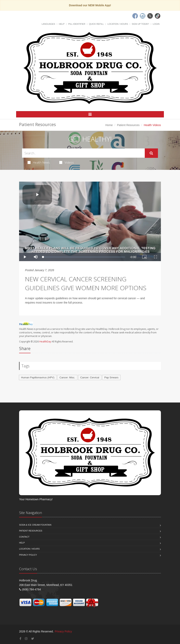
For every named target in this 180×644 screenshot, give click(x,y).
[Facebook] (135, 16)
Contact (24, 537)
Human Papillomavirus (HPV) (38, 377)
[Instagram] (143, 16)
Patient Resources (128, 125)
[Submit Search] (151, 153)
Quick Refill (96, 24)
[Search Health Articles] (83, 153)
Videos (67, 162)
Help (62, 24)
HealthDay (45, 342)
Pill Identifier (77, 24)
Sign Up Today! (140, 24)
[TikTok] (158, 16)
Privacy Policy (28, 555)
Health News (39, 162)
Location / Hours (118, 24)
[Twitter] (150, 16)
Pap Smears (111, 377)
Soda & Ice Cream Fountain (35, 525)
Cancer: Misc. (67, 377)
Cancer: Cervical (90, 377)
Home (109, 125)
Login (156, 24)
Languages (48, 24)
